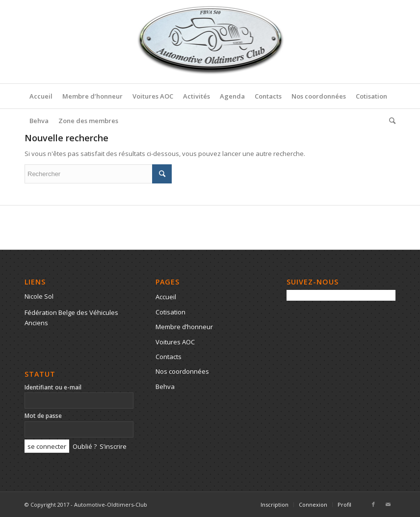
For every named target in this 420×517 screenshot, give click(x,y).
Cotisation (171, 312)
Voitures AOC (175, 342)
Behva (165, 387)
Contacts (169, 357)
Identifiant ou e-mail (53, 387)
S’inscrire (113, 446)
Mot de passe (43, 416)
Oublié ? (85, 446)
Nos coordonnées (182, 371)
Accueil (166, 297)
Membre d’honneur (184, 327)
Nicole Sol (39, 296)
